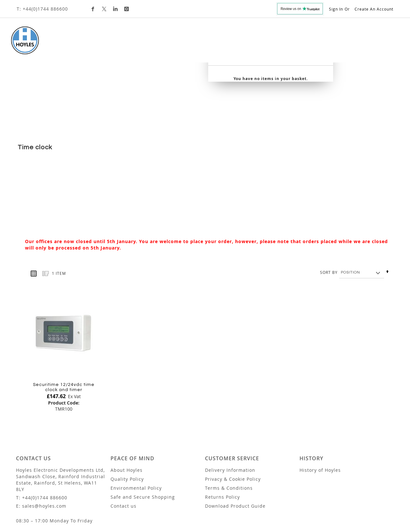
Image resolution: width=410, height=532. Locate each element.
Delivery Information (230, 429)
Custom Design (213, 43)
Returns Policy (222, 456)
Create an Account (374, 9)
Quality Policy (127, 438)
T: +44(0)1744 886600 (42, 9)
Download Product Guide (235, 465)
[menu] (170, 44)
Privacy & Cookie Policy (233, 438)
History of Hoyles (320, 429)
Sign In (336, 9)
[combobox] (346, 45)
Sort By (329, 231)
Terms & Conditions (229, 447)
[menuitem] (66, 43)
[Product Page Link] (64, 291)
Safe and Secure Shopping (143, 456)
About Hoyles (127, 429)
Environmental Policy (136, 447)
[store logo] (21, 40)
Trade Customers (263, 43)
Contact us (123, 465)
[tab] (170, 44)
